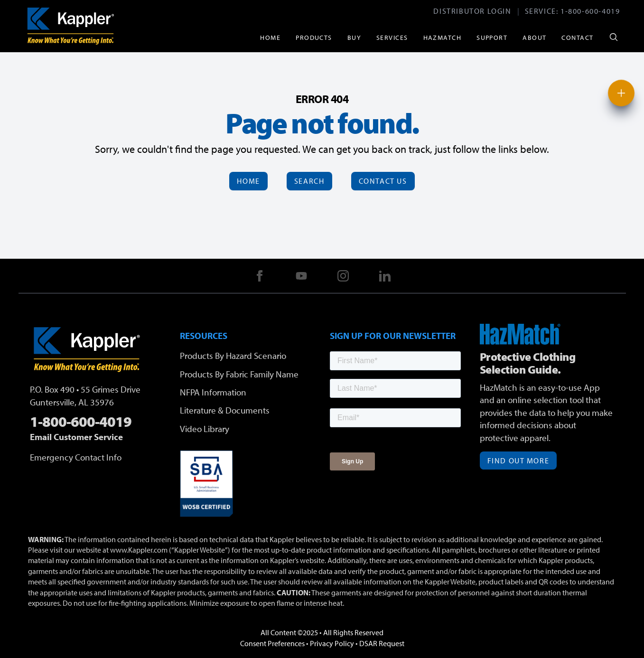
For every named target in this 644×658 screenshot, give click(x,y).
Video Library (205, 429)
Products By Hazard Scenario (233, 356)
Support (492, 37)
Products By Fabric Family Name (239, 374)
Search (309, 181)
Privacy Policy (332, 643)
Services (392, 37)
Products (314, 37)
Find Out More (518, 461)
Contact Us (383, 181)
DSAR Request (382, 643)
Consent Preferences (272, 643)
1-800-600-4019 (590, 11)
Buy (354, 37)
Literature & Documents (225, 410)
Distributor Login (472, 11)
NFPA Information (213, 392)
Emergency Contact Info (76, 457)
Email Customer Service (76, 437)
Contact (577, 37)
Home (270, 37)
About (534, 37)
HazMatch (443, 37)
